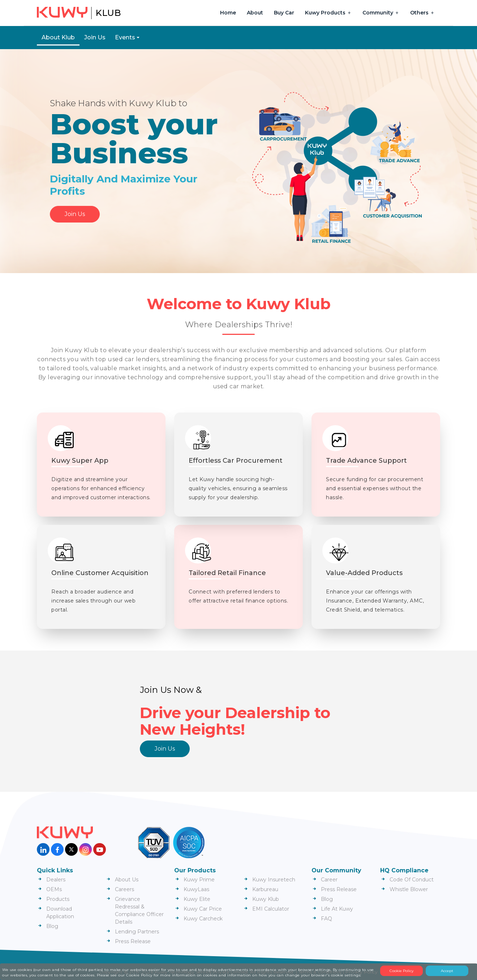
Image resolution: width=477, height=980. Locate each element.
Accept (447, 971)
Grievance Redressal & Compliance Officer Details (139, 910)
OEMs (54, 889)
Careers (124, 889)
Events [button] (125, 37)
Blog (52, 926)
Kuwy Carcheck (203, 919)
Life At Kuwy (337, 909)
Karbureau (265, 889)
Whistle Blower (409, 889)
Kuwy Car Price (203, 909)
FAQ (326, 919)
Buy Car (284, 13)
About (255, 13)
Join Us (95, 37)
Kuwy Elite (197, 899)
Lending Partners (137, 932)
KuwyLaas (196, 889)
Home (228, 13)
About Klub (58, 37)
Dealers (56, 880)
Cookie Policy (401, 971)
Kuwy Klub (266, 899)
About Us (127, 880)
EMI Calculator (271, 909)
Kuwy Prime (199, 880)
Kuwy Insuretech (274, 880)
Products (58, 899)
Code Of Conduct (412, 880)
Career (329, 880)
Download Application (60, 913)
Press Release (133, 941)
